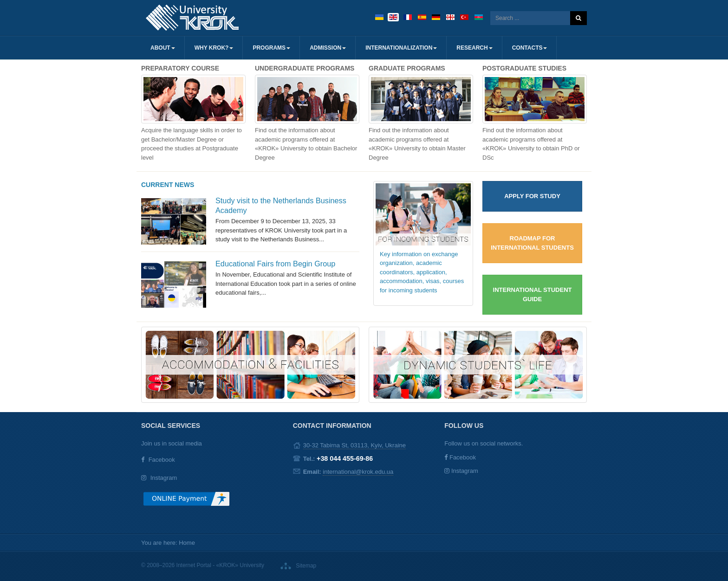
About (163, 48)
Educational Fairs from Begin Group (275, 264)
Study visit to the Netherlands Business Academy (281, 205)
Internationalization (401, 48)
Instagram (164, 478)
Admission (328, 48)
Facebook (162, 460)
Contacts (530, 48)
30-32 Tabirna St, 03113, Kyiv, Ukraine (354, 445)
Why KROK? (214, 48)
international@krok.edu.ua (358, 472)
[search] (530, 18)
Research (474, 48)
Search (578, 18)
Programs (271, 48)
